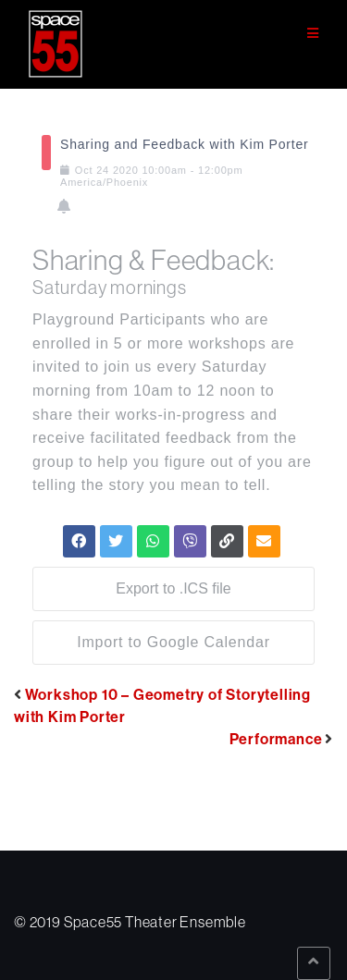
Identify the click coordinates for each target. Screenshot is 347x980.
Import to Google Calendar (173, 642)
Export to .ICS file (173, 588)
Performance (276, 739)
